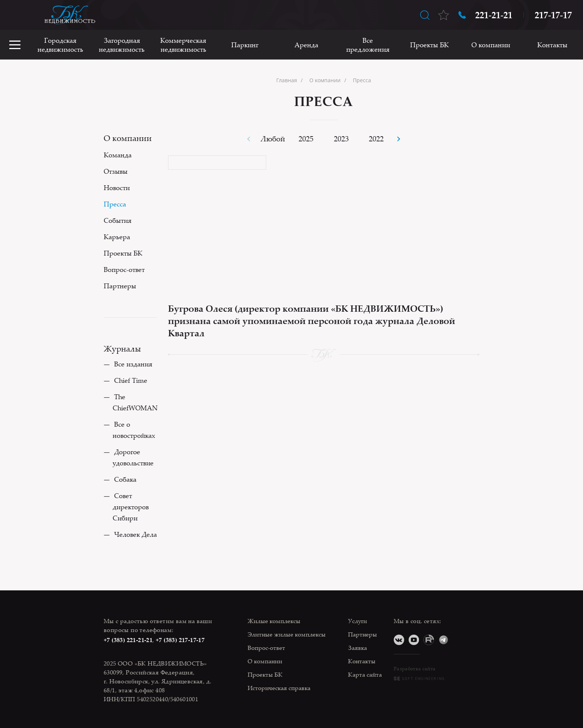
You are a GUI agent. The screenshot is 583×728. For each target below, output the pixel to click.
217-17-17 (553, 15)
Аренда (306, 45)
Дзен (458, 640)
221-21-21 (494, 15)
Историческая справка (279, 688)
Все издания (133, 364)
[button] (398, 139)
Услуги (357, 621)
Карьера (117, 237)
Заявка (357, 648)
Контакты (552, 45)
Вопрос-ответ (124, 269)
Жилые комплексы (274, 621)
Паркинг (245, 45)
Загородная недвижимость (122, 45)
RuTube (429, 640)
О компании (491, 45)
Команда (118, 155)
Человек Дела (136, 534)
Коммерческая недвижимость (183, 45)
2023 (341, 139)
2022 (376, 139)
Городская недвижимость (60, 45)
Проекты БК (429, 45)
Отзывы (116, 171)
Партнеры (120, 286)
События (118, 220)
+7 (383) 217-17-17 (180, 640)
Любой (273, 139)
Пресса (115, 204)
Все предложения (368, 45)
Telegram (444, 640)
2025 (306, 139)
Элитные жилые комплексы (287, 634)
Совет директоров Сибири (131, 507)
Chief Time (131, 380)
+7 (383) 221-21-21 (128, 640)
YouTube (414, 640)
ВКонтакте (399, 640)
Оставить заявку (15, 15)
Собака (125, 479)
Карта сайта (365, 674)
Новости (117, 187)
